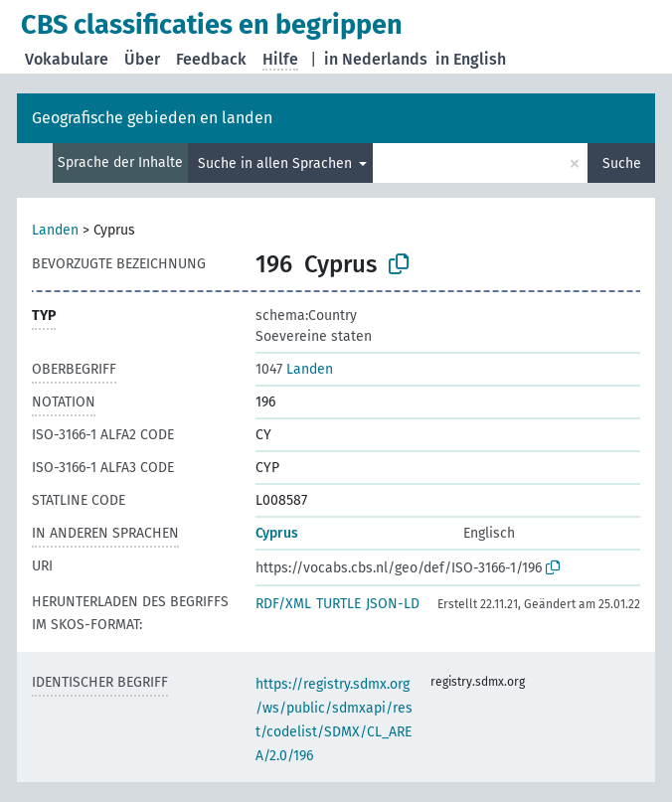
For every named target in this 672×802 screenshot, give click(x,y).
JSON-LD (393, 604)
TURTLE (338, 604)
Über (142, 59)
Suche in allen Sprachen (277, 163)
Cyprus (277, 533)
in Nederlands (376, 59)
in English (471, 59)
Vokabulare (67, 59)
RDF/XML (283, 604)
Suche (622, 163)
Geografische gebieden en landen (152, 118)
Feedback (211, 59)
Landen (55, 230)
